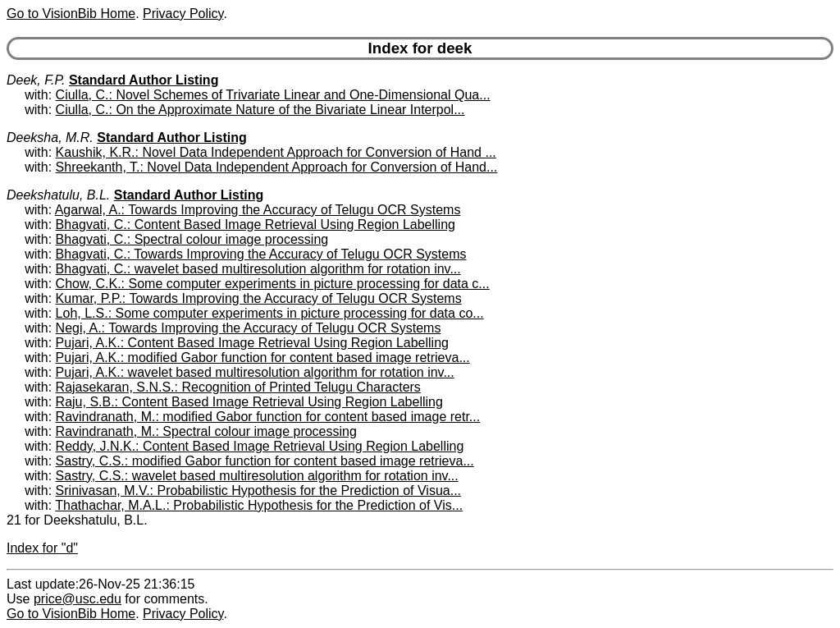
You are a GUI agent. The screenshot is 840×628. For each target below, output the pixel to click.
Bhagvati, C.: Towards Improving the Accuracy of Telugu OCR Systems (261, 254)
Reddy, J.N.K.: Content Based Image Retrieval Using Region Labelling (260, 446)
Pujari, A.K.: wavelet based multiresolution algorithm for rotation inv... (255, 372)
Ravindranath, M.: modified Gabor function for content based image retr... (268, 417)
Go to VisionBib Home (71, 14)
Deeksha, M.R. (50, 138)
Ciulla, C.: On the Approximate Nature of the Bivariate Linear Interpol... (260, 110)
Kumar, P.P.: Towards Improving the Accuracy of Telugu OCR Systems (259, 298)
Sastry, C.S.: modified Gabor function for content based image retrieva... (265, 461)
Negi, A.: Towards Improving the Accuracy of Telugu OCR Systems (249, 328)
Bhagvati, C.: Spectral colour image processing (192, 239)
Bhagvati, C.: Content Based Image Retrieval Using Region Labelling (256, 225)
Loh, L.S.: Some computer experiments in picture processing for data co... (270, 313)
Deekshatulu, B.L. (58, 195)
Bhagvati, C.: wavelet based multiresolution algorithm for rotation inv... (258, 269)
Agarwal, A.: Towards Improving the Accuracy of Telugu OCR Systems (258, 210)
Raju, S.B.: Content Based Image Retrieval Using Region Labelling (249, 402)
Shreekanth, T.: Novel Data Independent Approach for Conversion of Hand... (277, 167)
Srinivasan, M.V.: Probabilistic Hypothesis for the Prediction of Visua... (258, 490)
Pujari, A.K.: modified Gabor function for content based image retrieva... (263, 358)
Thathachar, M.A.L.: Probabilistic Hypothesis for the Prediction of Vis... (259, 505)
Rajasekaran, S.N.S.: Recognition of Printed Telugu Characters (238, 387)
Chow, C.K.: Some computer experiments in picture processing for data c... (273, 284)
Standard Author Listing (144, 80)
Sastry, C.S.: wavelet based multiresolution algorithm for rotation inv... (257, 476)
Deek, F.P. (36, 80)
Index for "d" (42, 548)
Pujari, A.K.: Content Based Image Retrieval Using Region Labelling (252, 343)
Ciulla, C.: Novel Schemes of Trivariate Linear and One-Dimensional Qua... (273, 95)
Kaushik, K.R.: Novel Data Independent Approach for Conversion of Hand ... (276, 152)
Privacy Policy (183, 14)
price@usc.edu (78, 599)
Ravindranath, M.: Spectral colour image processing (206, 431)
